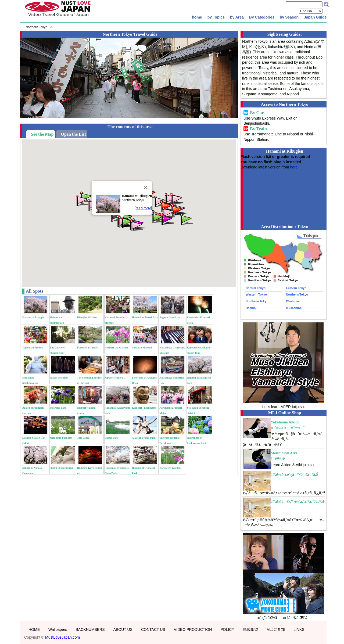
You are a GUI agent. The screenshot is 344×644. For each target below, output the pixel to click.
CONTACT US (153, 629)
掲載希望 (250, 629)
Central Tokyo (256, 288)
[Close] (145, 187)
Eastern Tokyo (296, 288)
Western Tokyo (256, 294)
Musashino (294, 308)
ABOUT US (123, 629)
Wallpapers (58, 629)
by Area (237, 17)
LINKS (299, 629)
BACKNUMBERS (90, 629)
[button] (177, 210)
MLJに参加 (276, 629)
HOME (34, 629)
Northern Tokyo (36, 27)
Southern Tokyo (257, 301)
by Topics (216, 17)
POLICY (227, 629)
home (197, 17)
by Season (289, 17)
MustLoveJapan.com (62, 637)
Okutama (292, 301)
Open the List (73, 134)
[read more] (143, 208)
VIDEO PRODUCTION (193, 629)
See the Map (42, 134)
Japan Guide (315, 17)
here (294, 167)
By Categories (262, 17)
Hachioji (252, 308)
